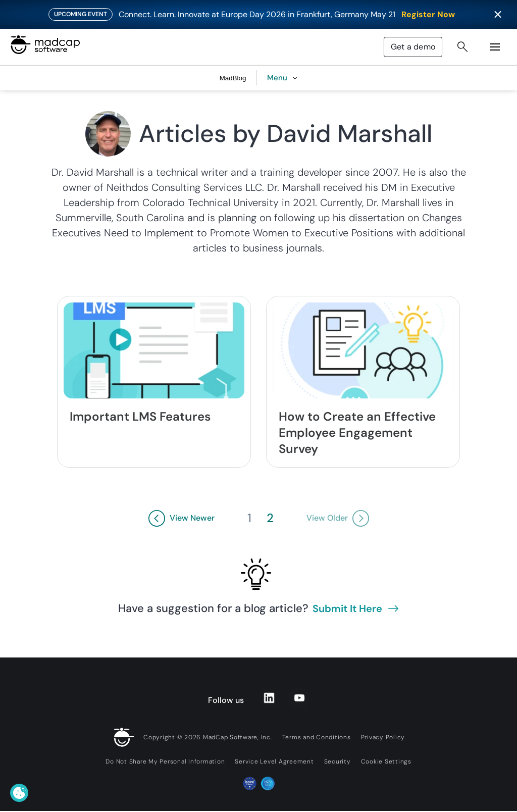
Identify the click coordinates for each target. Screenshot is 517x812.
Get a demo (413, 47)
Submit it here (355, 608)
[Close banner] (498, 15)
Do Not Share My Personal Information (165, 762)
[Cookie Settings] (19, 793)
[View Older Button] (338, 518)
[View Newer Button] (182, 518)
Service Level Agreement (274, 762)
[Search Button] (462, 47)
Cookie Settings (386, 762)
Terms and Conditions (317, 737)
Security (338, 762)
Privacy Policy (383, 737)
